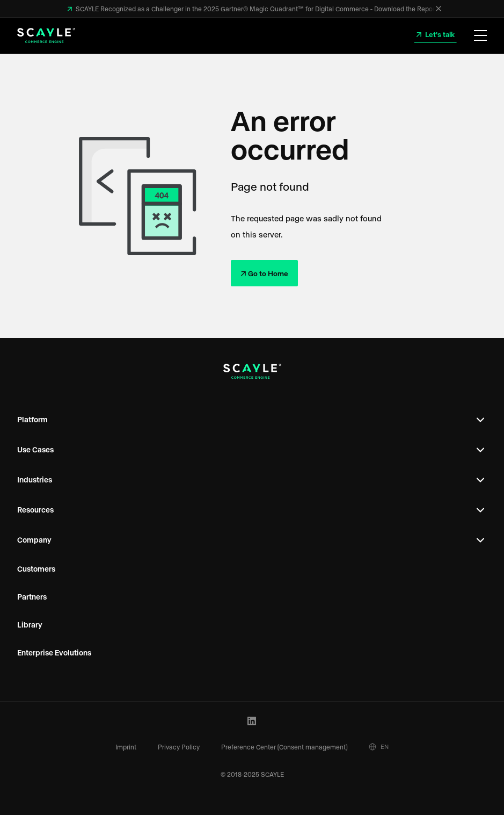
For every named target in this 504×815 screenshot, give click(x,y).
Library (30, 625)
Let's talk (439, 34)
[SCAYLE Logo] (46, 35)
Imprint (126, 747)
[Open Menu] (480, 36)
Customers (36, 569)
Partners (32, 597)
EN (379, 747)
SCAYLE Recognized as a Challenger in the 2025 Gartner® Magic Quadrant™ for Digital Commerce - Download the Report (255, 9)
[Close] (439, 9)
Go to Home (268, 273)
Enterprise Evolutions (54, 652)
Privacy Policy (179, 747)
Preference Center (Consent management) (284, 747)
